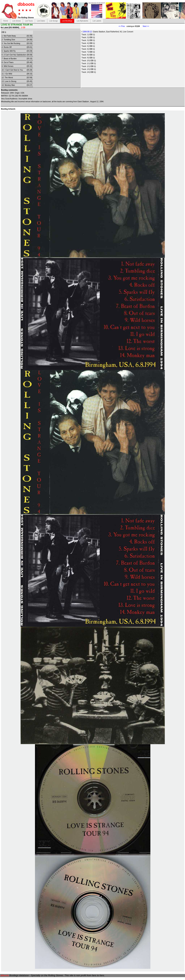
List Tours (29, 21)
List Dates (41, 21)
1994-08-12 (87, 32)
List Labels (97, 21)
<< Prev (122, 26)
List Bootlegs (67, 21)
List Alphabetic (82, 21)
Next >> (144, 26)
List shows (16, 21)
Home (6, 21)
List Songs (54, 21)
